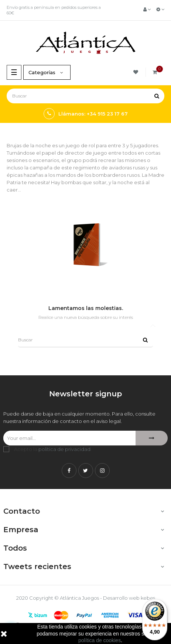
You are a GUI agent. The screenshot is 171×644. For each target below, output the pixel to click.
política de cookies (100, 640)
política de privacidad (64, 449)
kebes (148, 598)
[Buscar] (85, 96)
